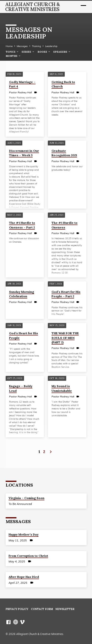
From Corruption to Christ (28, 556)
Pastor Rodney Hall (20, 92)
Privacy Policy (17, 609)
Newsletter (65, 609)
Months (13, 56)
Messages (22, 46)
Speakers (62, 52)
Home (9, 46)
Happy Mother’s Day (24, 534)
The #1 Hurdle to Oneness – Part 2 (22, 225)
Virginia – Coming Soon (26, 498)
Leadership (51, 46)
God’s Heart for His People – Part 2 (66, 294)
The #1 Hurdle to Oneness (65, 225)
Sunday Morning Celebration (22, 294)
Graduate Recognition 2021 (64, 153)
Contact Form (42, 609)
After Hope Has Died (24, 577)
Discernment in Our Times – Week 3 (24, 153)
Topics (12, 52)
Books (44, 52)
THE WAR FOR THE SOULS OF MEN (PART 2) (65, 338)
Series (28, 52)
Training (36, 46)
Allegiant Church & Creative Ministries (33, 7)
